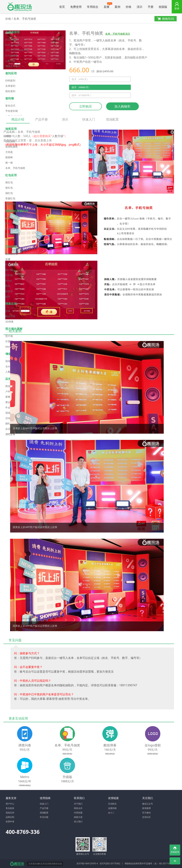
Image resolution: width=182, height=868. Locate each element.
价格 (129, 7)
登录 (177, 8)
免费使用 (76, 7)
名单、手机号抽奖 (25, 19)
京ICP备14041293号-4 (87, 863)
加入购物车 (122, 106)
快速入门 (89, 119)
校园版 (163, 7)
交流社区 (146, 817)
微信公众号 (148, 804)
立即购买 (85, 106)
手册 (151, 7)
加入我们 (78, 822)
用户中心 (10, 804)
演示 (140, 7)
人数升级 (58, 136)
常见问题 (44, 817)
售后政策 (10, 808)
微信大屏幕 (20, 7)
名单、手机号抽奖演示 (118, 34)
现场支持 (10, 813)
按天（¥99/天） (80, 79)
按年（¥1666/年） (82, 95)
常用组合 (93, 7)
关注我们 (148, 798)
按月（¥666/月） (81, 87)
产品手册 (41, 119)
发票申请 (10, 822)
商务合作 (78, 808)
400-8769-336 (23, 832)
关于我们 (78, 804)
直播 (108, 6)
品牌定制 (10, 817)
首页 (62, 7)
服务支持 (11, 798)
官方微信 (146, 813)
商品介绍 (18, 120)
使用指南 (45, 798)
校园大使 (78, 817)
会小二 (111, 813)
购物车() (166, 19)
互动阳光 (112, 804)
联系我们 (79, 798)
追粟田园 (112, 808)
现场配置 (112, 119)
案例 (117, 7)
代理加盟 (78, 813)
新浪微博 (146, 808)
